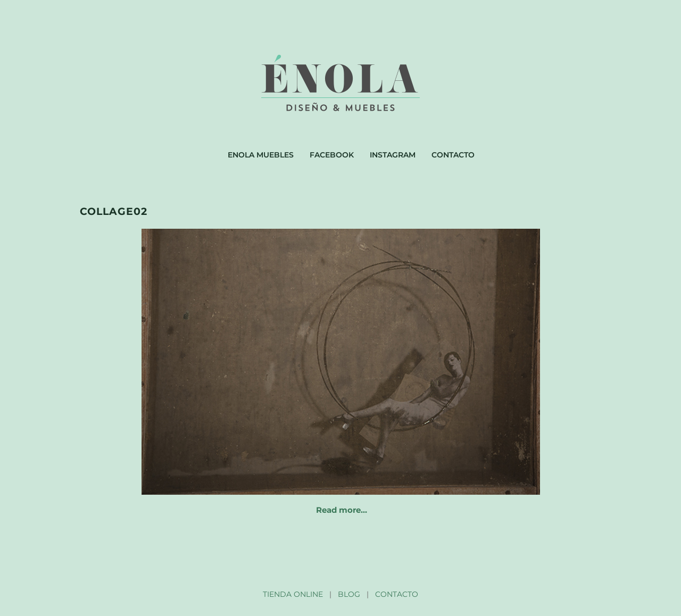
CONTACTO (397, 594)
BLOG (349, 594)
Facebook (332, 155)
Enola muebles (261, 155)
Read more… (342, 510)
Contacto (453, 155)
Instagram (393, 155)
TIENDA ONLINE (293, 594)
